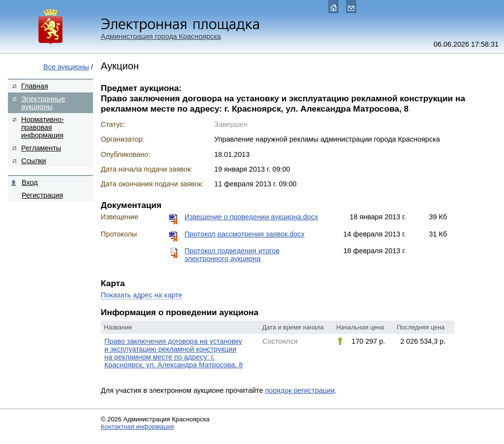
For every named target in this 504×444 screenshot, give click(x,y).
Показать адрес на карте (142, 295)
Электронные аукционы (43, 103)
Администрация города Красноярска (161, 36)
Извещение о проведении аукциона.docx (251, 217)
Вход (30, 182)
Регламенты (41, 148)
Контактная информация (138, 427)
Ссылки (34, 161)
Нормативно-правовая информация (43, 127)
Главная (35, 86)
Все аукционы (66, 67)
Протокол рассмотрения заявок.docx (245, 234)
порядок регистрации (300, 390)
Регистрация (42, 195)
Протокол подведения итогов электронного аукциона (232, 255)
